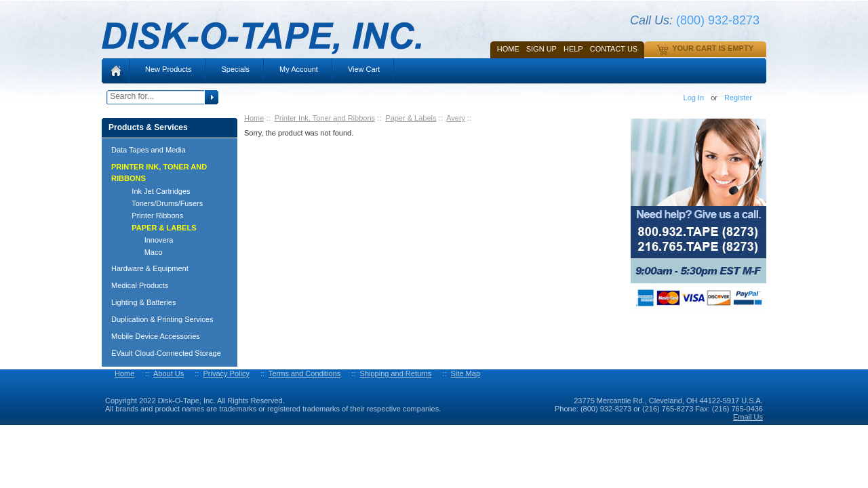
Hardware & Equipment (150, 268)
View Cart (364, 69)
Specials (235, 69)
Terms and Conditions (304, 373)
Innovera (146, 240)
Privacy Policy (226, 373)
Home (508, 49)
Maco (141, 252)
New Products (168, 69)
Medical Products (140, 285)
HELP (573, 49)
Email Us (748, 417)
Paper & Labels (411, 118)
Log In (694, 98)
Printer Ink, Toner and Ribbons (325, 118)
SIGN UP (541, 49)
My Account (299, 69)
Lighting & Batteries (143, 302)
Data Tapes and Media (149, 150)
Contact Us (614, 49)
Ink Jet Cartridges (155, 191)
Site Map (466, 373)
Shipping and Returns (396, 373)
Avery (456, 118)
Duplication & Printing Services (162, 319)
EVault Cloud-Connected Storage (166, 353)
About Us (169, 373)
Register (738, 98)
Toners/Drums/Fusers (161, 203)
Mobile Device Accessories (156, 336)
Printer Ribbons (151, 216)
